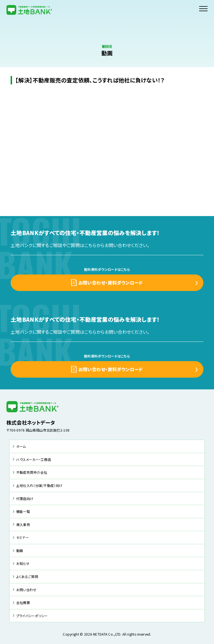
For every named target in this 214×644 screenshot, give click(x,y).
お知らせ (23, 563)
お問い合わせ (26, 590)
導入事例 (23, 525)
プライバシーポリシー (32, 616)
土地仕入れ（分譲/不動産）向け (39, 485)
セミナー (23, 537)
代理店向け (25, 499)
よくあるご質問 (27, 576)
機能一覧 (23, 511)
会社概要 (23, 602)
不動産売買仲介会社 (32, 472)
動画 (20, 551)
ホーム (21, 446)
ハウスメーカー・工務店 (34, 459)
